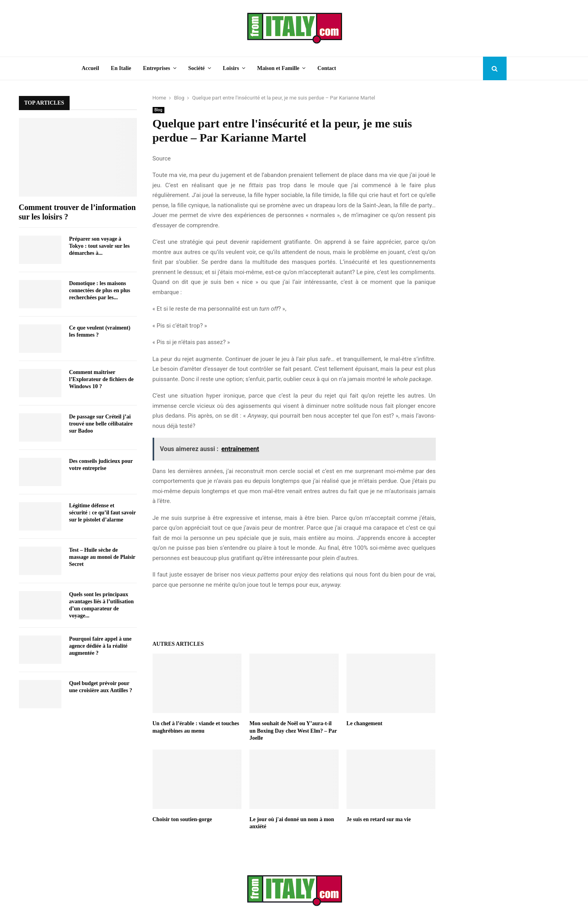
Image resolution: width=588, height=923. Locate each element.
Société (197, 68)
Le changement (364, 723)
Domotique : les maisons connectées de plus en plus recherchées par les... (100, 290)
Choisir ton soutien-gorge (182, 819)
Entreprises (157, 68)
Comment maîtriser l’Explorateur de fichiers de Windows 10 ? (101, 379)
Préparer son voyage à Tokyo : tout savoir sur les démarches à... (100, 246)
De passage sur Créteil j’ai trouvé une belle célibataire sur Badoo (101, 424)
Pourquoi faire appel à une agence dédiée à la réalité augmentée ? (100, 646)
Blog (159, 110)
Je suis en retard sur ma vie (379, 819)
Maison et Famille (278, 68)
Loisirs (231, 68)
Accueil (90, 68)
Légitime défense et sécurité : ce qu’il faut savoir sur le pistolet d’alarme (103, 513)
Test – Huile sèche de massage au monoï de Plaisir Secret (102, 557)
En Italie (121, 68)
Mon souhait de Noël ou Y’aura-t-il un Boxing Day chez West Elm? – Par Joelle (293, 730)
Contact (327, 68)
